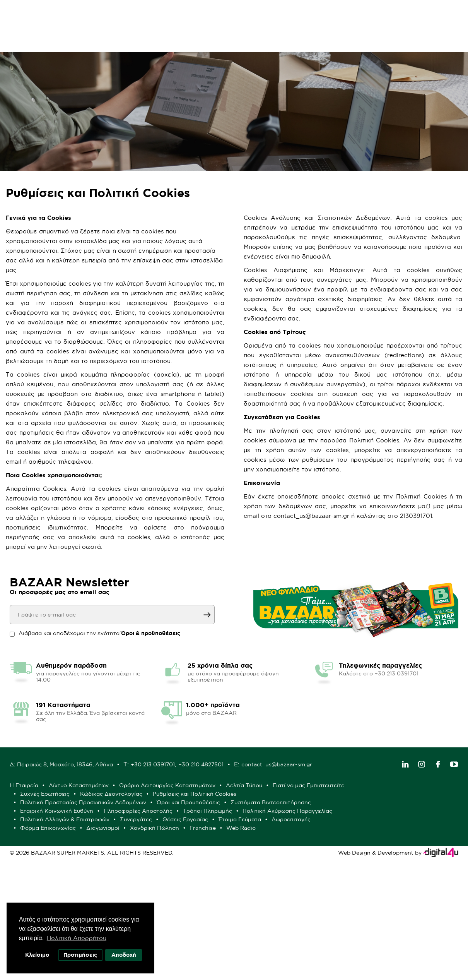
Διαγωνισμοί (273, 940)
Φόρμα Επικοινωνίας (218, 940)
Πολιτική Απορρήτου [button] (77, 938)
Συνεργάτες (257, 932)
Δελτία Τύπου (365, 889)
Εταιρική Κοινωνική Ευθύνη (342, 915)
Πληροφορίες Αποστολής (175, 923)
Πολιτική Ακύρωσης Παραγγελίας (325, 923)
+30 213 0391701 (273, 862)
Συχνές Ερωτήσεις (248, 898)
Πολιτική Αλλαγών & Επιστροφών (185, 932)
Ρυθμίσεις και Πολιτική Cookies (183, 906)
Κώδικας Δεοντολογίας (314, 898)
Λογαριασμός (408, 17)
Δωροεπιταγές (160, 940)
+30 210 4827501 (322, 862)
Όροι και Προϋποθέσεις (173, 915)
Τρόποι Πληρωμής (245, 923)
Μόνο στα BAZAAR (204, 43)
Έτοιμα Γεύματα (360, 932)
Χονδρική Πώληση (325, 940)
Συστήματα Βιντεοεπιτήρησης (255, 915)
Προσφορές (92, 43)
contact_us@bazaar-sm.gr (184, 868)
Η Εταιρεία (145, 889)
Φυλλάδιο (142, 43)
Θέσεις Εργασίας (306, 932)
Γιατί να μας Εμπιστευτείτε (177, 898)
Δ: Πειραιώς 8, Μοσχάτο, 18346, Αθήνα (182, 862)
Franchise (373, 940)
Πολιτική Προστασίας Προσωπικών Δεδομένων (298, 906)
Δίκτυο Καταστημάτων (199, 889)
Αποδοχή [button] (124, 955)
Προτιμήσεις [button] (81, 955)
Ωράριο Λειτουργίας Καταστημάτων (288, 889)
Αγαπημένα (334, 17)
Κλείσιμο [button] (37, 955)
